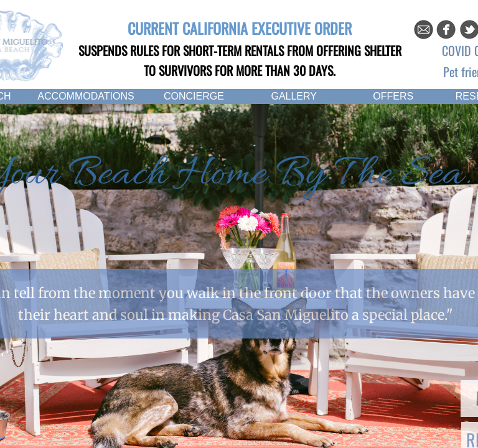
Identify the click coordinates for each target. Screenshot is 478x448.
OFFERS (393, 96)
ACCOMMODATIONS (86, 96)
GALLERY (294, 96)
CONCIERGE (194, 96)
